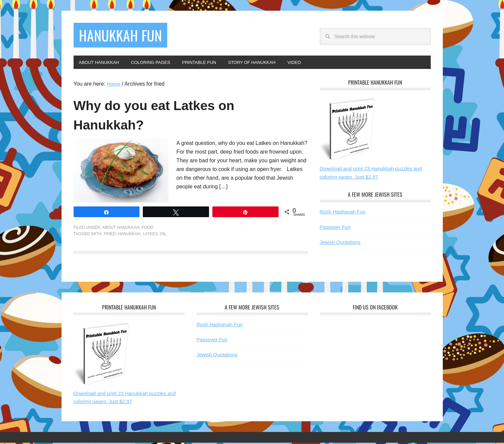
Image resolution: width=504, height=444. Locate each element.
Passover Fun (335, 228)
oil (163, 235)
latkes (150, 235)
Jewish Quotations (340, 243)
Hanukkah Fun (126, 36)
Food (147, 229)
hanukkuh (129, 235)
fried (110, 235)
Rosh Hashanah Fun (343, 213)
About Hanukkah (121, 229)
